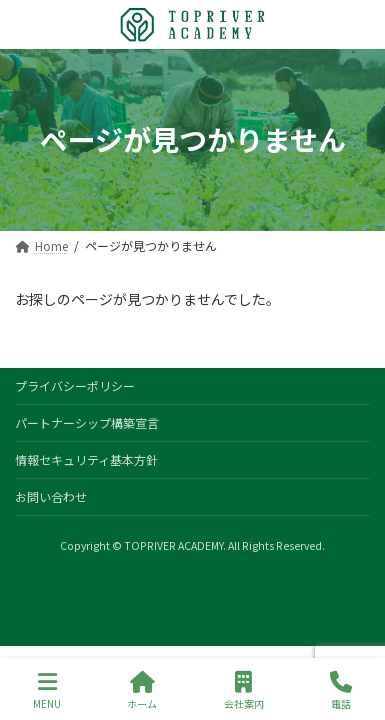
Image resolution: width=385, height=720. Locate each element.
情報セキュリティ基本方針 (86, 459)
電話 (341, 690)
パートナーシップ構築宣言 (87, 422)
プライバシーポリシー (75, 385)
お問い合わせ (51, 496)
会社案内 (244, 690)
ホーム (142, 690)
